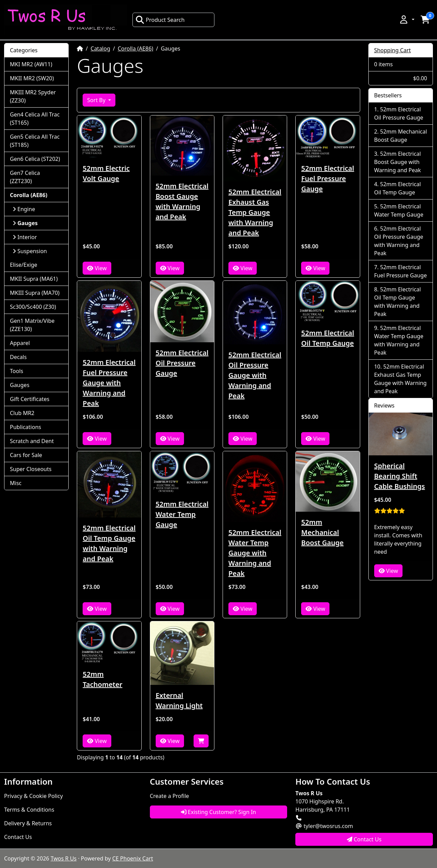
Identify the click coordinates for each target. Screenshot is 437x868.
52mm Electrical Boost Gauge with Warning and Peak (182, 201)
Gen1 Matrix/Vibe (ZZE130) (32, 325)
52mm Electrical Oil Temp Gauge (328, 338)
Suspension (30, 251)
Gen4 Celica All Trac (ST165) (35, 119)
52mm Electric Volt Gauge (106, 173)
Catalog (100, 49)
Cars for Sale (26, 455)
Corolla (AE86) (136, 49)
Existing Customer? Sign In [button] (218, 812)
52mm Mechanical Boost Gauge (322, 532)
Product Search (160, 20)
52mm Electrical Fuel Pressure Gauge (328, 178)
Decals (18, 357)
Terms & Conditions (29, 810)
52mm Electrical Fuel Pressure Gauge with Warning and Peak (109, 383)
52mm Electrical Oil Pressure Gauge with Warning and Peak (255, 375)
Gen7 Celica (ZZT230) (25, 177)
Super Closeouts (31, 469)
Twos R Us (64, 858)
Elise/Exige (24, 265)
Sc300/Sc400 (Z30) (33, 307)
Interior (25, 237)
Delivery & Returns (28, 823)
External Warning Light (179, 700)
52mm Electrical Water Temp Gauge (182, 514)
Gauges (20, 385)
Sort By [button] (97, 100)
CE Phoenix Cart (133, 858)
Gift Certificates (30, 399)
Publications (25, 427)
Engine (24, 209)
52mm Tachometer (102, 679)
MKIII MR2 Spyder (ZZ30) (33, 96)
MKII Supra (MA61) (34, 279)
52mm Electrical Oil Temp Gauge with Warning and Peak (109, 543)
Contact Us (18, 837)
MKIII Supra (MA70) (35, 293)
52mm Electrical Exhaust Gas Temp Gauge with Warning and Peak (255, 212)
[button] (407, 19)
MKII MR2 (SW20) (32, 78)
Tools (17, 371)
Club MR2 (22, 413)
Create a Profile (170, 796)
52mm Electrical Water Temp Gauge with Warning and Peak (255, 553)
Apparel (20, 343)
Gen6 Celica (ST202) (35, 159)
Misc (16, 483)
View (97, 268)
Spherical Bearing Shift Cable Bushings (400, 476)
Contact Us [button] (364, 839)
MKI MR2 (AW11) (31, 64)
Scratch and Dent (32, 441)
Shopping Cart (393, 50)
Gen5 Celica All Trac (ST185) (35, 141)
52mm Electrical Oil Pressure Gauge (182, 363)
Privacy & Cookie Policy (33, 796)
